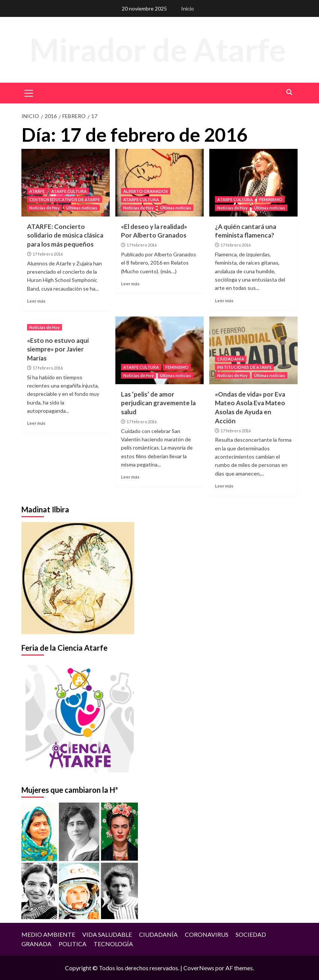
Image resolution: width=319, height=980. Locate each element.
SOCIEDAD (251, 934)
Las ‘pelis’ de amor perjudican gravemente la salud (158, 403)
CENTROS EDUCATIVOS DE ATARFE (65, 199)
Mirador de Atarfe (158, 49)
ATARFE (37, 191)
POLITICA (73, 944)
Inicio (187, 8)
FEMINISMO (271, 199)
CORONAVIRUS (207, 934)
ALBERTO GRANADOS (146, 191)
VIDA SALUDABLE (107, 934)
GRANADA (36, 944)
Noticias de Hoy (45, 208)
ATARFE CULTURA (69, 191)
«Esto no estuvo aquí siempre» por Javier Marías (58, 349)
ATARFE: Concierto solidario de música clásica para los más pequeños (65, 236)
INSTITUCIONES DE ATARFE (244, 367)
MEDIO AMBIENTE (48, 934)
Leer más (36, 301)
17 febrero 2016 (48, 254)
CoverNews (199, 968)
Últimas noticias (82, 208)
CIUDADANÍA (231, 359)
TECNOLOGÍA (113, 944)
